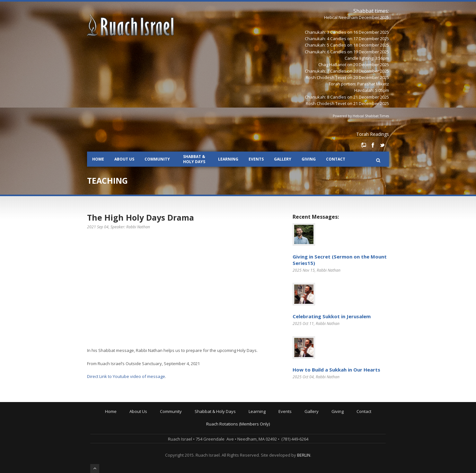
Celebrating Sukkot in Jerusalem (332, 316)
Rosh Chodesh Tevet (326, 77)
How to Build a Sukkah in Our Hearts (336, 370)
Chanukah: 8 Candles (326, 97)
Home (98, 159)
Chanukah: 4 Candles (326, 39)
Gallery (283, 159)
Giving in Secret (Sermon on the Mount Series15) (340, 260)
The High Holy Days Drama (141, 217)
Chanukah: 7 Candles (326, 71)
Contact (336, 159)
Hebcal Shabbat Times (371, 116)
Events (256, 159)
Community (157, 159)
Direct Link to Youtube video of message (126, 376)
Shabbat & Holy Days (194, 159)
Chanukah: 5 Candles (326, 45)
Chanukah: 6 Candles (326, 52)
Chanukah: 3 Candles (326, 32)
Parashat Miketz (373, 84)
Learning (228, 159)
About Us (124, 159)
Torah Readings (373, 134)
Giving (309, 159)
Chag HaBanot (332, 65)
